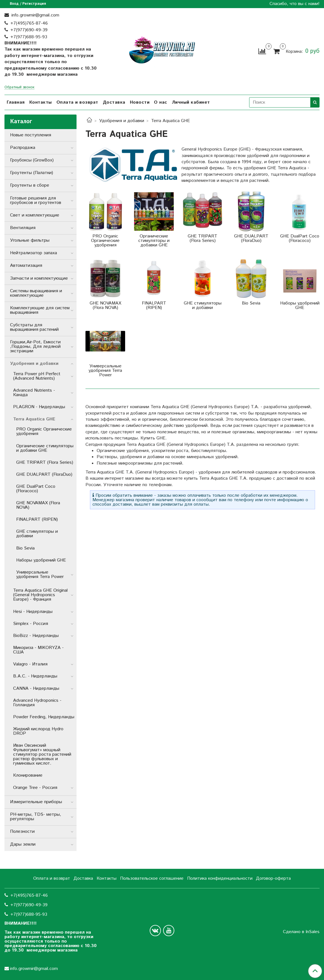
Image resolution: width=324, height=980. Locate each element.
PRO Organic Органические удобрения (44, 431)
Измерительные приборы (36, 802)
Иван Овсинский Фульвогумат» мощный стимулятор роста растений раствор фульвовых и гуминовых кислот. (42, 754)
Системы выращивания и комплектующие (36, 293)
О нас (161, 102)
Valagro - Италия (30, 664)
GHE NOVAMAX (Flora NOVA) (38, 505)
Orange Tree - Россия (35, 788)
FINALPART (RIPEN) (37, 519)
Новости (140, 102)
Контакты (41, 102)
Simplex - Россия (31, 624)
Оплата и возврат (77, 102)
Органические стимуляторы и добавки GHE (45, 448)
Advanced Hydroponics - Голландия (37, 703)
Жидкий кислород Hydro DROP (38, 731)
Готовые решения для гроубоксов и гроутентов (36, 200)
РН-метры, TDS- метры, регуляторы (36, 817)
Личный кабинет (191, 102)
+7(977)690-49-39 (29, 30)
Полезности (22, 832)
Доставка (114, 102)
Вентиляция (23, 228)
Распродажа (23, 148)
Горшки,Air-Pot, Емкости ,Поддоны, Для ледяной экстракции (35, 347)
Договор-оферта (273, 878)
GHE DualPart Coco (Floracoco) (36, 489)
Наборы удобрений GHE (41, 560)
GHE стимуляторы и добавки (37, 534)
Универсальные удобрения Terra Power (40, 575)
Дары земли (23, 844)
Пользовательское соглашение (152, 878)
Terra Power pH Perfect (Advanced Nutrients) (37, 376)
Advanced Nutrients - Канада (34, 393)
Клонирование (28, 775)
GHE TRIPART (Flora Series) (45, 462)
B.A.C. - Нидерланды (35, 676)
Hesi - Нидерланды (33, 612)
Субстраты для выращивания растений (34, 327)
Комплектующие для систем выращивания (40, 310)
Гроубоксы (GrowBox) (32, 160)
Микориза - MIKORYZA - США (38, 650)
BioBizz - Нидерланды (36, 636)
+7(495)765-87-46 (29, 23)
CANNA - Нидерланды (36, 688)
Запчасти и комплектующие (39, 278)
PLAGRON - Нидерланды (39, 407)
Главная (16, 102)
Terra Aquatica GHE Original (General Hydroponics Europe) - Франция (40, 595)
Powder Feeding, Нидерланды (44, 717)
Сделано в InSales (301, 932)
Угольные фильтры (30, 240)
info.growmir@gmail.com (35, 15)
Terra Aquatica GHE (34, 419)
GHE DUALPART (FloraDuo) (44, 474)
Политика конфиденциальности (220, 878)
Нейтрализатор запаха (34, 253)
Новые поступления (31, 135)
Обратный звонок (19, 88)
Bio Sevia (25, 548)
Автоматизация (26, 266)
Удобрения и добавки (122, 121)
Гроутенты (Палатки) (32, 173)
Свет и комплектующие (35, 215)
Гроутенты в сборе (30, 185)
